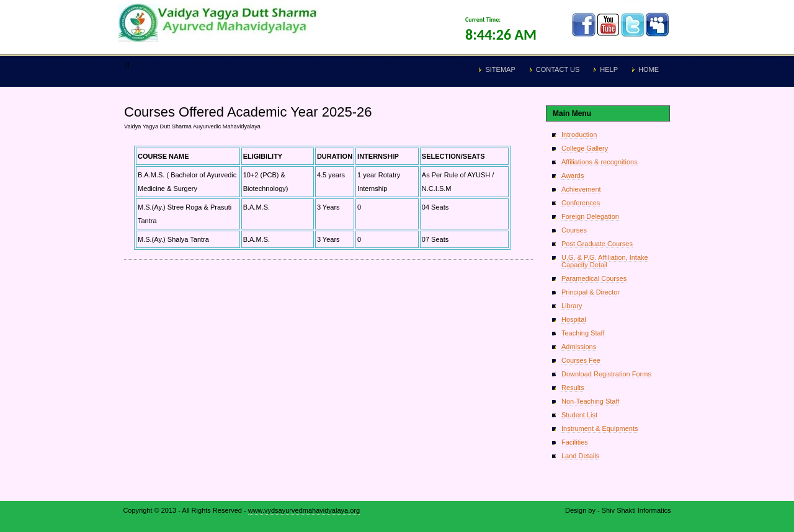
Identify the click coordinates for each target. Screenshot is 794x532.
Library (572, 306)
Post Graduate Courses (597, 244)
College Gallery (585, 148)
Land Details (580, 456)
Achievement (581, 189)
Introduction (579, 135)
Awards (573, 175)
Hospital (574, 319)
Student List (579, 415)
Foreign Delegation (590, 216)
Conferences (581, 203)
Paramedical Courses (594, 278)
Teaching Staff (583, 333)
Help (609, 69)
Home (649, 69)
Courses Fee (581, 360)
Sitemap (500, 69)
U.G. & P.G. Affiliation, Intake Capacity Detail (605, 261)
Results (573, 388)
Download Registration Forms (606, 374)
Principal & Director (591, 292)
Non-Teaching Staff (590, 401)
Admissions (579, 347)
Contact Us (558, 69)
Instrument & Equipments (600, 428)
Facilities (575, 442)
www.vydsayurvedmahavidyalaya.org (304, 510)
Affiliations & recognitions (600, 162)
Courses (574, 230)
